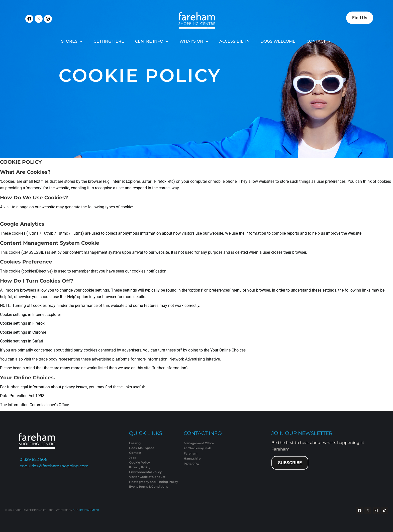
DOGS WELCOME (278, 41)
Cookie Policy (140, 75)
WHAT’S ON (194, 41)
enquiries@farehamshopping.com (54, 466)
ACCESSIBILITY (234, 41)
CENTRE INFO (152, 41)
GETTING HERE (109, 41)
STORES (72, 41)
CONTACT (319, 41)
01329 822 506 (33, 459)
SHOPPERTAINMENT (86, 510)
